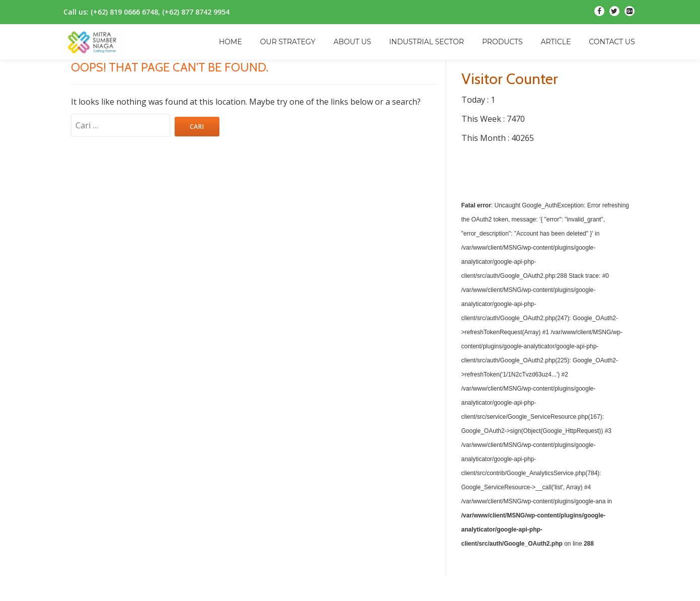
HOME (230, 42)
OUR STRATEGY (288, 42)
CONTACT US (612, 42)
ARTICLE (556, 42)
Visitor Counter (510, 79)
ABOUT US (353, 42)
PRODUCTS (502, 42)
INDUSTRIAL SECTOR (426, 42)
